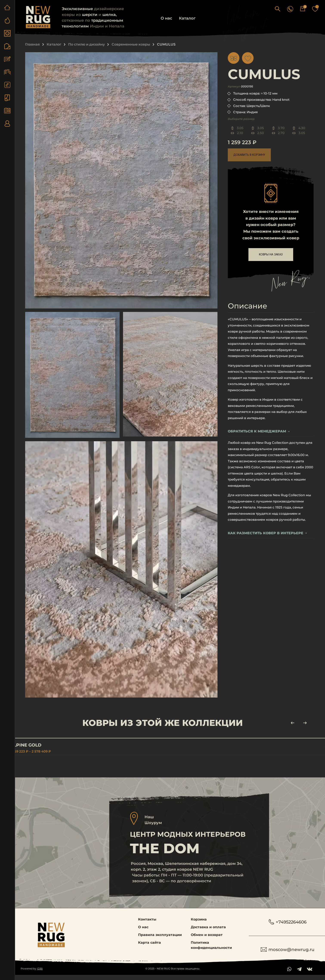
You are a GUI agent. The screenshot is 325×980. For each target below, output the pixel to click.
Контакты (147, 924)
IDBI (40, 973)
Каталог (187, 18)
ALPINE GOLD (38, 745)
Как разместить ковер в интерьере (267, 533)
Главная (32, 44)
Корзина (199, 924)
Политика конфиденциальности (211, 950)
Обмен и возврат (207, 940)
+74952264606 (289, 927)
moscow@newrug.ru (289, 954)
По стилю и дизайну (86, 44)
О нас (166, 18)
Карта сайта (149, 947)
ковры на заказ (271, 255)
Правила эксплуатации (160, 940)
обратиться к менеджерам (259, 431)
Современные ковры (131, 44)
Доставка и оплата (208, 932)
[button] (290, 9)
